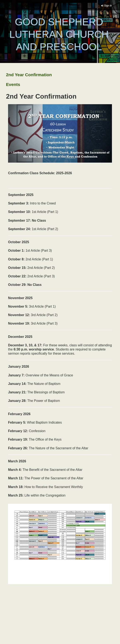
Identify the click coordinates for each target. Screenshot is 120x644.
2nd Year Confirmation (29, 75)
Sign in (108, 6)
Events (13, 84)
